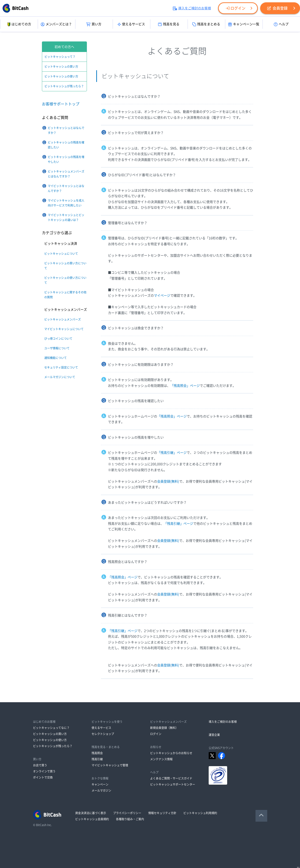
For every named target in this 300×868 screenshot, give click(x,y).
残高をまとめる (206, 24)
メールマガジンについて (60, 377)
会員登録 (277, 8)
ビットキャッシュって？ (60, 57)
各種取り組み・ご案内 (130, 819)
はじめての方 (19, 24)
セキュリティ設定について (61, 367)
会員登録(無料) (168, 481)
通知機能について (56, 358)
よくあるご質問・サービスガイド (171, 778)
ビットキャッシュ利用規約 (200, 813)
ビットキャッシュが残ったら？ (64, 86)
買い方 (94, 24)
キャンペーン (100, 784)
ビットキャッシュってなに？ (51, 728)
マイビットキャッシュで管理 (110, 765)
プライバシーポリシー (127, 813)
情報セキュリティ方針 (162, 813)
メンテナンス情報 (161, 759)
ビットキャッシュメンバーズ (63, 319)
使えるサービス (131, 24)
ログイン (236, 8)
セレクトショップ (103, 734)
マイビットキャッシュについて (64, 329)
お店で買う (40, 765)
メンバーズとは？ (56, 24)
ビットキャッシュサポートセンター (173, 784)
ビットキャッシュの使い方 (61, 76)
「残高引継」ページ (172, 453)
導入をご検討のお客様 (192, 8)
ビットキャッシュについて (61, 254)
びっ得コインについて (58, 339)
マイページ (162, 295)
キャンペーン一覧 (244, 24)
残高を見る (169, 24)
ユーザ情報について (57, 348)
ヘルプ (281, 24)
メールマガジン (101, 790)
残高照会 (97, 753)
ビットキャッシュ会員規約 (92, 819)
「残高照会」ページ (185, 386)
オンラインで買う (44, 771)
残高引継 (97, 759)
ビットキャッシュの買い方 (61, 66)
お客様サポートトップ (61, 104)
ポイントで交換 (43, 777)
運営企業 (214, 735)
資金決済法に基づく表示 (91, 813)
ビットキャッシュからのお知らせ (171, 753)
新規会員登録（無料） (164, 728)
